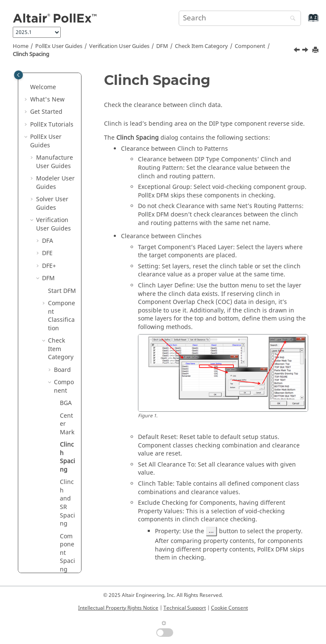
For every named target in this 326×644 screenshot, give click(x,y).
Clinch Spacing (31, 54)
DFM (162, 46)
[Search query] (240, 18)
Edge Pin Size (67, 448)
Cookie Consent (229, 608)
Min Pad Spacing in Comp (67, 556)
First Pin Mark (67, 477)
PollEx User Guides (59, 46)
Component (250, 46)
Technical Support (185, 608)
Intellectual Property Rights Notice (118, 608)
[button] (45, 87)
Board (62, 116)
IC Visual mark (67, 511)
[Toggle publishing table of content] (18, 75)
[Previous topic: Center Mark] (298, 51)
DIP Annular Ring (67, 386)
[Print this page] (316, 50)
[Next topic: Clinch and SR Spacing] (306, 51)
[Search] (291, 19)
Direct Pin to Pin (68, 419)
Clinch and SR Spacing (67, 249)
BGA (66, 149)
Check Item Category (201, 46)
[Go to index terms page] (304, 22)
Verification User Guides (119, 46)
